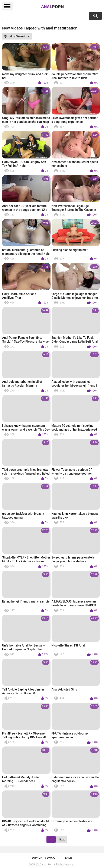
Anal (53, 6)
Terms (68, 858)
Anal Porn (48, 865)
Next (62, 839)
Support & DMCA (43, 858)
